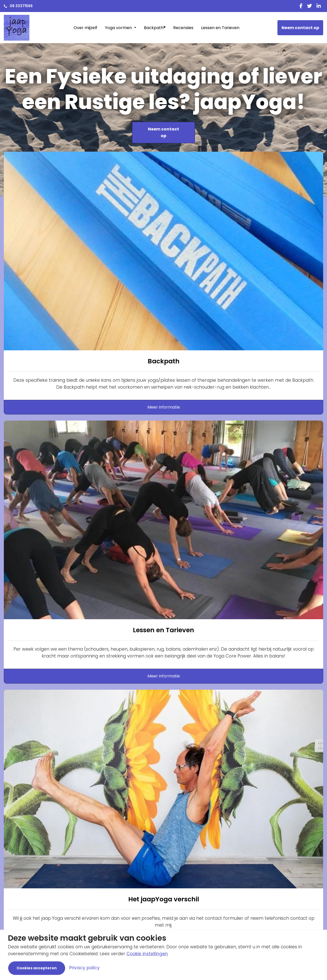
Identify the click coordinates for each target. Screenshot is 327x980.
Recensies (183, 28)
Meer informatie (164, 407)
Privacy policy (84, 968)
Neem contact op (300, 28)
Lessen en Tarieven (220, 28)
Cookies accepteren (37, 968)
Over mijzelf (85, 28)
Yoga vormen (119, 28)
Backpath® (155, 28)
